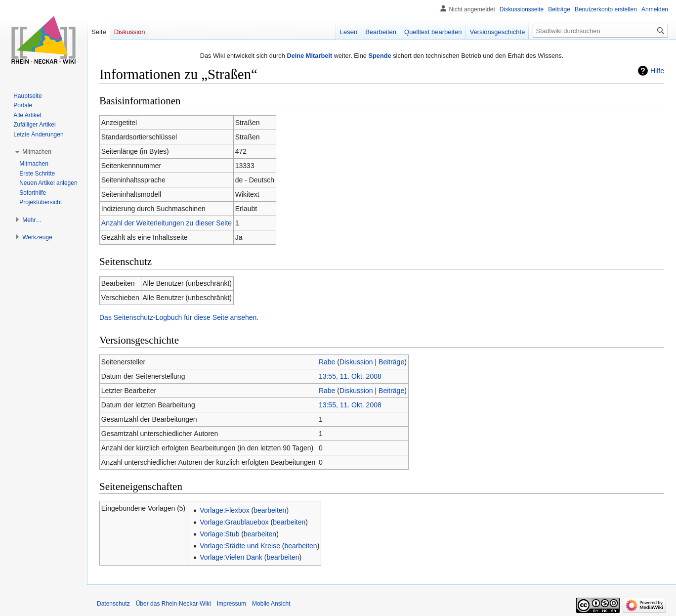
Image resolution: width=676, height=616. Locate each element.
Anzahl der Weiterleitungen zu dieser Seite (167, 223)
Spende (380, 56)
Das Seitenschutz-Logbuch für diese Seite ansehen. (179, 317)
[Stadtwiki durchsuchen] (600, 31)
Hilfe (657, 71)
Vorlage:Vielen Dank (231, 557)
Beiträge (391, 362)
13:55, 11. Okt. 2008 (350, 376)
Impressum (232, 604)
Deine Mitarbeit (309, 56)
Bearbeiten (381, 32)
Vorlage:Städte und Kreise (240, 546)
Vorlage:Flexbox (224, 510)
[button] (37, 152)
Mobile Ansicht (271, 604)
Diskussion (356, 362)
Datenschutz (113, 604)
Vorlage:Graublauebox (234, 522)
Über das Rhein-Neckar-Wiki (173, 604)
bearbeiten (270, 510)
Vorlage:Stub (219, 534)
